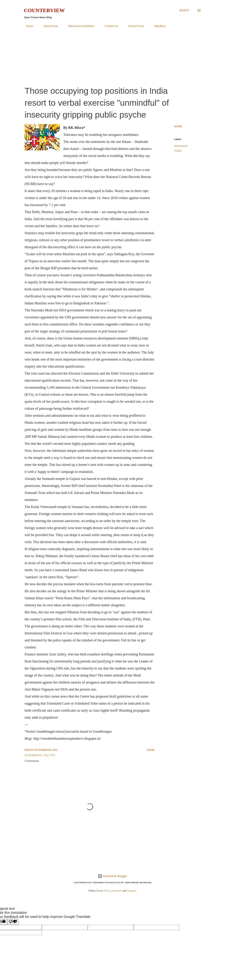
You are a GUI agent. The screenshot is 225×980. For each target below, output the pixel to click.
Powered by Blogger (112, 876)
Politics (178, 151)
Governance (181, 146)
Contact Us (109, 26)
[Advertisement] (112, 57)
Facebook (117, 891)
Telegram (132, 891)
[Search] (184, 10)
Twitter (107, 891)
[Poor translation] (13, 922)
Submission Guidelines (79, 26)
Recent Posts (134, 26)
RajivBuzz (158, 26)
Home (27, 26)
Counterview (44, 10)
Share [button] (178, 126)
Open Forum (49, 26)
